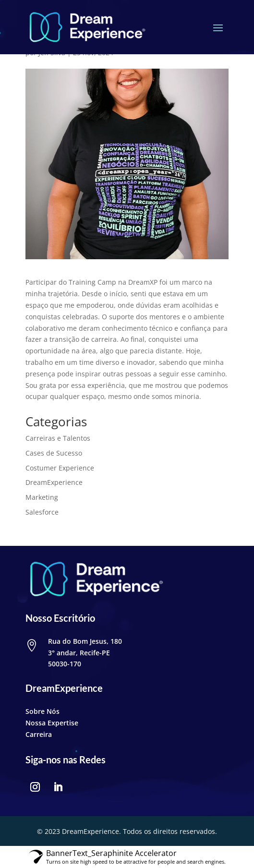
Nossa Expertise (52, 723)
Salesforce (42, 512)
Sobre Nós (42, 711)
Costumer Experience (60, 468)
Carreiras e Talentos (58, 438)
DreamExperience (54, 482)
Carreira (39, 734)
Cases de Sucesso (54, 453)
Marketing (42, 497)
